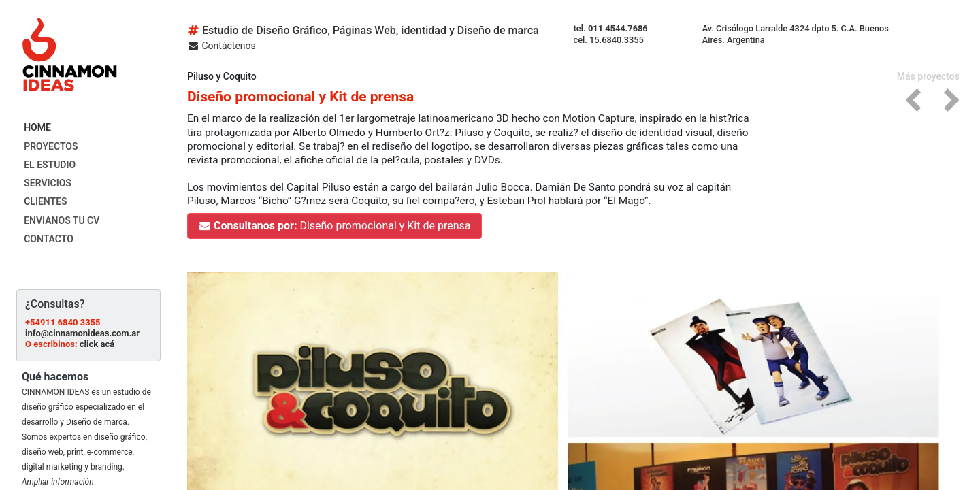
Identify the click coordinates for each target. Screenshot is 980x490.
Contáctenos (222, 46)
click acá (97, 344)
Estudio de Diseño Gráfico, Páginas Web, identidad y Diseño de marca (363, 30)
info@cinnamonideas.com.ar (82, 333)
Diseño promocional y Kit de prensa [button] (334, 226)
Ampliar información (58, 482)
